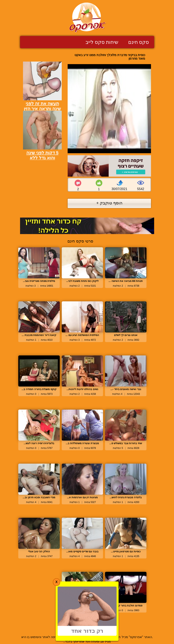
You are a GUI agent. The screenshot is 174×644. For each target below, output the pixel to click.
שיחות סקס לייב (102, 42)
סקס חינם (139, 42)
